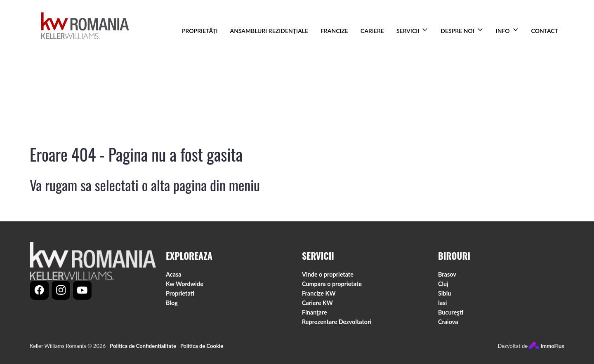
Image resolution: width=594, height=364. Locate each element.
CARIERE (372, 31)
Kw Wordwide (185, 284)
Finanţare (315, 313)
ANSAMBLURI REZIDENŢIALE (269, 31)
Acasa (174, 275)
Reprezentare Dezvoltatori (337, 322)
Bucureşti (451, 313)
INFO (503, 31)
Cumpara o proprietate (332, 284)
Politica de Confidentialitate (143, 346)
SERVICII (408, 31)
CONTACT (545, 31)
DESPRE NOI (457, 31)
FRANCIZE (334, 31)
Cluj (443, 284)
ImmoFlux (547, 346)
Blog (172, 303)
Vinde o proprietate (328, 275)
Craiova (448, 322)
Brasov (447, 275)
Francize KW (319, 294)
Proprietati (180, 294)
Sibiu (444, 294)
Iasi (442, 303)
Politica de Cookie (202, 346)
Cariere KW (317, 303)
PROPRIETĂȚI (200, 31)
